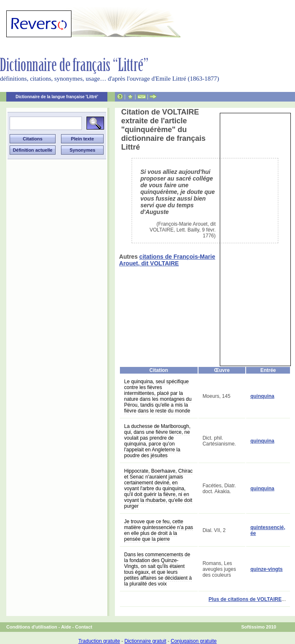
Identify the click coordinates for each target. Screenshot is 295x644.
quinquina (262, 396)
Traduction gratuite (99, 641)
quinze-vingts (266, 569)
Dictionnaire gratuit (145, 641)
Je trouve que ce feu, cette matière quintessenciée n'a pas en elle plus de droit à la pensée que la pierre (159, 530)
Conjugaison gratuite (193, 641)
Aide (66, 627)
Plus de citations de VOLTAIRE (245, 599)
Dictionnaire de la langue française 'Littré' (57, 97)
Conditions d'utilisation (32, 627)
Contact (84, 627)
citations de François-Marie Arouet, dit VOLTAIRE (167, 260)
